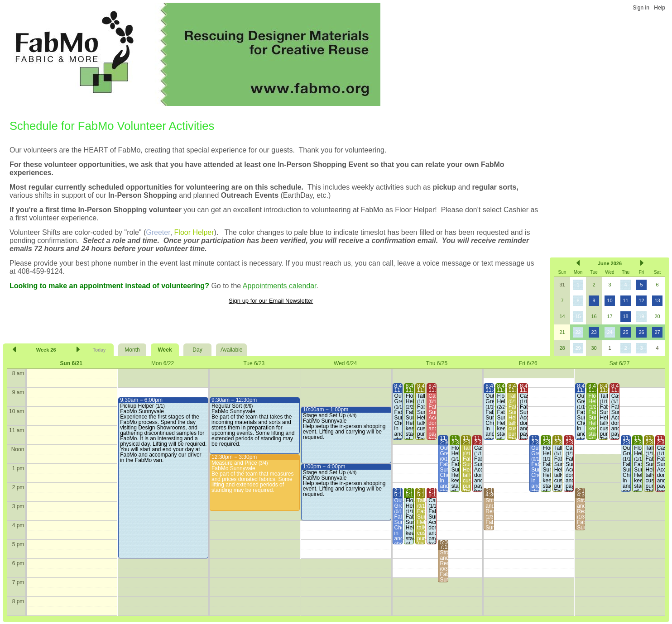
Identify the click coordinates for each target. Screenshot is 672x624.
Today (99, 350)
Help (660, 8)
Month (132, 350)
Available (231, 350)
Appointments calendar (280, 286)
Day (197, 350)
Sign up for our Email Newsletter (271, 301)
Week (165, 350)
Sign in (641, 8)
